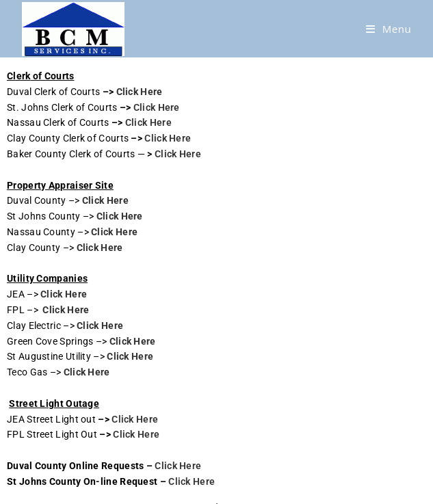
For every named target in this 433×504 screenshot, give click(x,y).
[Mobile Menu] (389, 29)
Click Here (140, 92)
